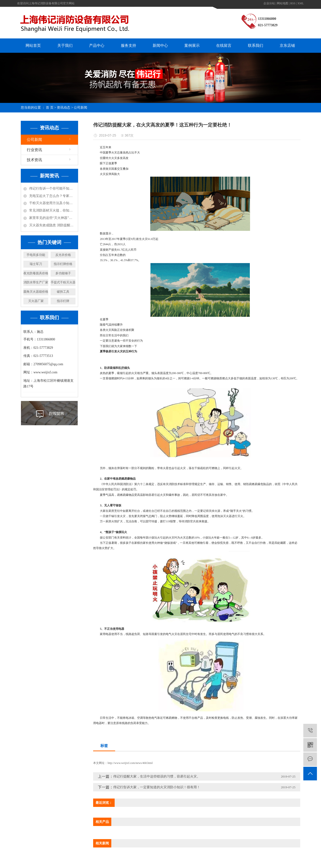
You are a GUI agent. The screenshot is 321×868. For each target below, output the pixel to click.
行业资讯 (34, 150)
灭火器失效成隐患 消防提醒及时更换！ (52, 225)
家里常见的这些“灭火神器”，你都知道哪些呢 (52, 218)
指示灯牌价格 (63, 264)
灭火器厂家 (36, 301)
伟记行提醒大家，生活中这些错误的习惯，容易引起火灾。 (157, 776)
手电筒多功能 (36, 255)
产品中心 (97, 45)
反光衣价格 (63, 255)
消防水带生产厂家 (36, 282)
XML (301, 3)
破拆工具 (63, 292)
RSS (293, 3)
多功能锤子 (63, 273)
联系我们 (256, 45)
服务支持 (128, 45)
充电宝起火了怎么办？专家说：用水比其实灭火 (52, 196)
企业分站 (269, 3)
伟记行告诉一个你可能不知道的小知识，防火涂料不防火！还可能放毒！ (52, 188)
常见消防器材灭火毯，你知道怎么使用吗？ (52, 210)
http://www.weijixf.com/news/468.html (130, 763)
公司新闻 (80, 108)
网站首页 (33, 45)
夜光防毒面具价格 (36, 273)
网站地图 (283, 3)
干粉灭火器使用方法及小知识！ (52, 203)
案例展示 (192, 45)
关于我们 (65, 45)
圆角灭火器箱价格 (36, 292)
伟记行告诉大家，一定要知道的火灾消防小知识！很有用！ (157, 787)
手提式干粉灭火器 (63, 282)
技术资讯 (34, 160)
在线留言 (224, 45)
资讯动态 (64, 108)
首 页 (50, 108)
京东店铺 (287, 45)
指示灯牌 (63, 301)
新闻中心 (160, 45)
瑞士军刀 (36, 264)
